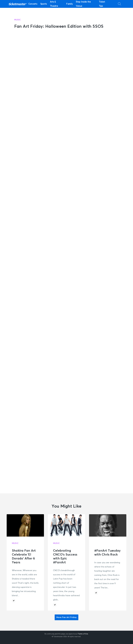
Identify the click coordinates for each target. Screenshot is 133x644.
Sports (44, 4)
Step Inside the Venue (83, 4)
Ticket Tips (102, 4)
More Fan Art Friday (66, 617)
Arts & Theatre (54, 4)
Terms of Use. (83, 634)
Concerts (33, 4)
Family (69, 4)
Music (18, 20)
